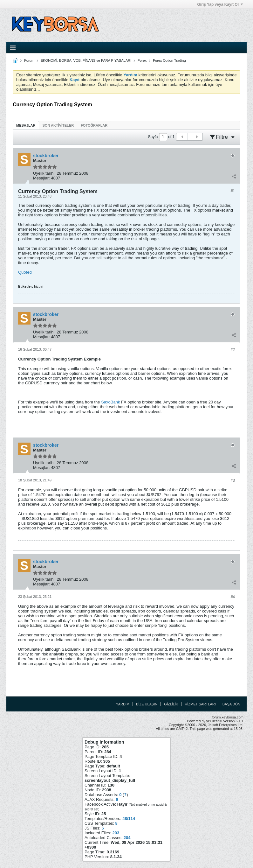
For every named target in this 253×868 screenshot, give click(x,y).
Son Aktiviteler (58, 125)
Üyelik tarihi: (44, 173)
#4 (233, 597)
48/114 (129, 819)
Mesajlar (26, 125)
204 (127, 838)
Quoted (25, 272)
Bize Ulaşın (147, 704)
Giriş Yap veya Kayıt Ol (220, 4)
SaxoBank (110, 402)
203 (116, 833)
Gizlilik (171, 704)
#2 (233, 350)
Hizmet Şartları (200, 704)
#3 (233, 480)
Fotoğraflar (94, 125)
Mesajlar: (41, 178)
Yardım (123, 704)
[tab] (26, 125)
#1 (233, 191)
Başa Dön (231, 704)
